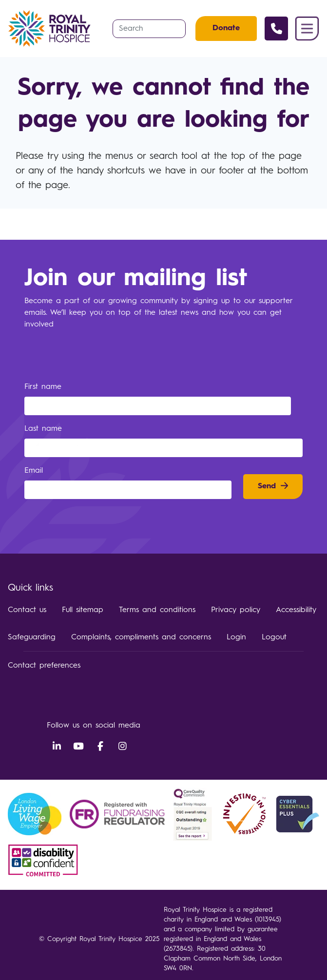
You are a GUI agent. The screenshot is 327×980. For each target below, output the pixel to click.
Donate (226, 28)
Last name (45, 429)
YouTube (78, 747)
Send (267, 486)
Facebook (100, 747)
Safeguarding (32, 637)
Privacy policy (236, 610)
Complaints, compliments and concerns (141, 637)
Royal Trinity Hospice (52, 29)
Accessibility (296, 610)
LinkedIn (57, 747)
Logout (274, 637)
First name (45, 387)
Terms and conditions (157, 610)
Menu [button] (307, 29)
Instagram (122, 747)
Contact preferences (44, 666)
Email (35, 471)
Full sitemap (83, 610)
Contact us (27, 610)
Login (236, 637)
